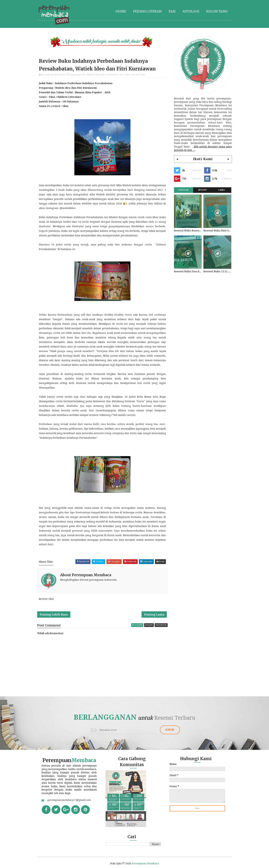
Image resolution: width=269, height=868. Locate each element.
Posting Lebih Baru (54, 614)
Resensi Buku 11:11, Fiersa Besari (217, 271)
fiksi (128, 75)
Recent (203, 190)
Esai (172, 11)
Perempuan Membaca (145, 863)
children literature (96, 75)
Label (222, 190)
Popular (184, 190)
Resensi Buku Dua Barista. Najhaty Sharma (188, 271)
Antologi (191, 11)
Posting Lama (154, 614)
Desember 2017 (116, 75)
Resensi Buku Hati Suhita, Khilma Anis (217, 231)
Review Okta (138, 75)
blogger (137, 625)
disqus (149, 625)
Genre (121, 11)
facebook (161, 625)
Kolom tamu (217, 11)
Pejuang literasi (147, 11)
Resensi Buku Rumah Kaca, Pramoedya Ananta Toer (188, 231)
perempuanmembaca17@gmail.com (69, 800)
